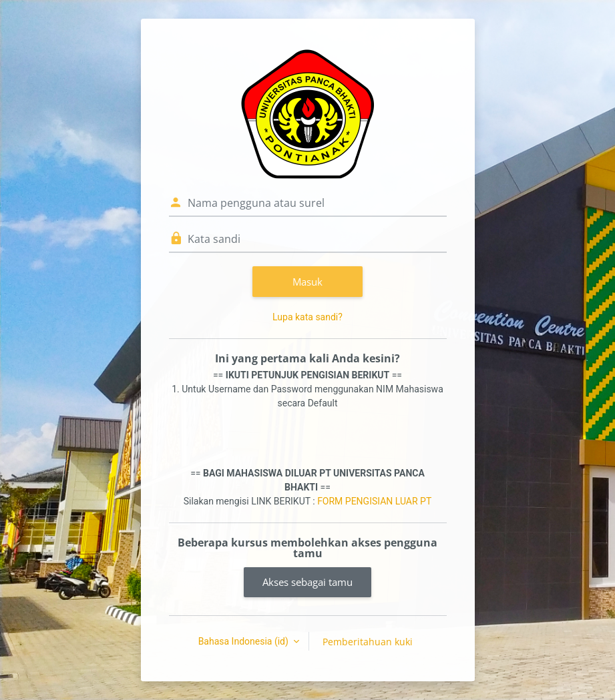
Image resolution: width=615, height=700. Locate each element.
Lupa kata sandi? (307, 317)
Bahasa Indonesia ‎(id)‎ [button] (245, 641)
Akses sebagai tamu (307, 582)
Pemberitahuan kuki (368, 642)
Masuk (307, 282)
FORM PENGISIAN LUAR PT (374, 501)
